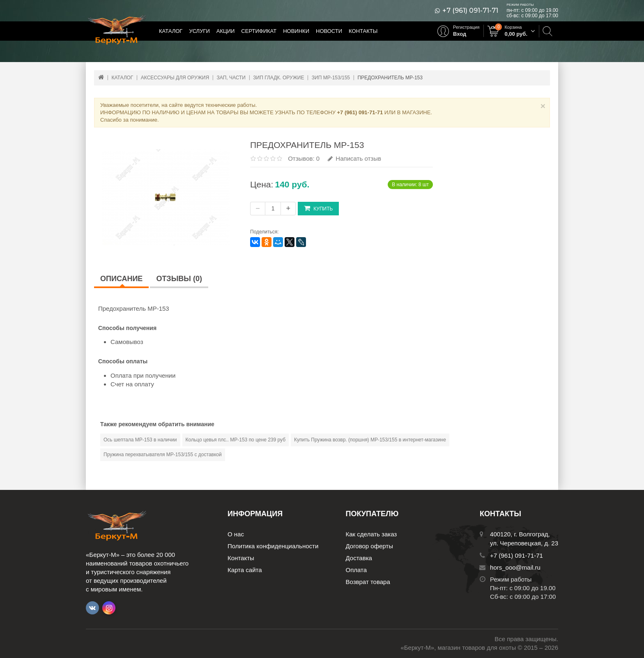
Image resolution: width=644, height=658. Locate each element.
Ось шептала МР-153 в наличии (140, 440)
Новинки (296, 31)
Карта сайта (245, 570)
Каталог (171, 31)
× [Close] (543, 106)
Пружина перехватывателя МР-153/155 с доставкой (163, 455)
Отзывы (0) (179, 279)
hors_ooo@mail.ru (515, 567)
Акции (226, 31)
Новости (329, 31)
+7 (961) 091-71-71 (470, 11)
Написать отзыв (354, 158)
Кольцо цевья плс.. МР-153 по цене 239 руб (236, 440)
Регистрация (466, 27)
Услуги (199, 31)
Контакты (363, 31)
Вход (460, 34)
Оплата (356, 570)
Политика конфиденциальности (273, 546)
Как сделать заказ (371, 534)
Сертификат (259, 31)
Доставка (359, 558)
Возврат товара (368, 582)
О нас (236, 534)
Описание (121, 279)
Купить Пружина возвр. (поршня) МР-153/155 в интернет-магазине (370, 440)
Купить (318, 208)
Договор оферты (370, 546)
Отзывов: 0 (304, 158)
